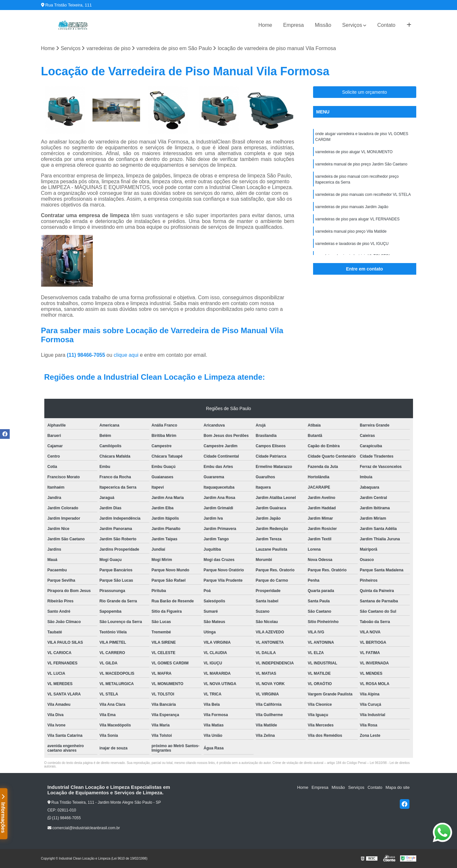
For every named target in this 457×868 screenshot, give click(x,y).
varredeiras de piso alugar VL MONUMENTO (354, 152)
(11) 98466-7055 (87, 355)
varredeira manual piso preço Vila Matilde (351, 231)
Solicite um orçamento (365, 92)
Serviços (352, 25)
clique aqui (126, 355)
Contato (386, 25)
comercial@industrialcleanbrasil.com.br (84, 828)
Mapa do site (397, 787)
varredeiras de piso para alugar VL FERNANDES (358, 219)
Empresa (293, 25)
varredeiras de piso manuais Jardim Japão (352, 207)
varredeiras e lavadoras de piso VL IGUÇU (352, 244)
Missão (323, 25)
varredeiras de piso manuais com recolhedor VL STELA (363, 195)
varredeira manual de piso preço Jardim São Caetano (361, 164)
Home (265, 25)
